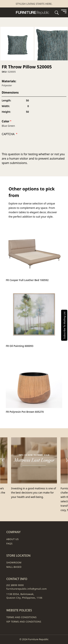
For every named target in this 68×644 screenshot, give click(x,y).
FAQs (9, 544)
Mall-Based (14, 567)
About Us (13, 539)
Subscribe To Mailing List (64, 325)
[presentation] (29, 145)
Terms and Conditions (21, 617)
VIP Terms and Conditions (24, 622)
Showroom (14, 562)
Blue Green (8, 126)
